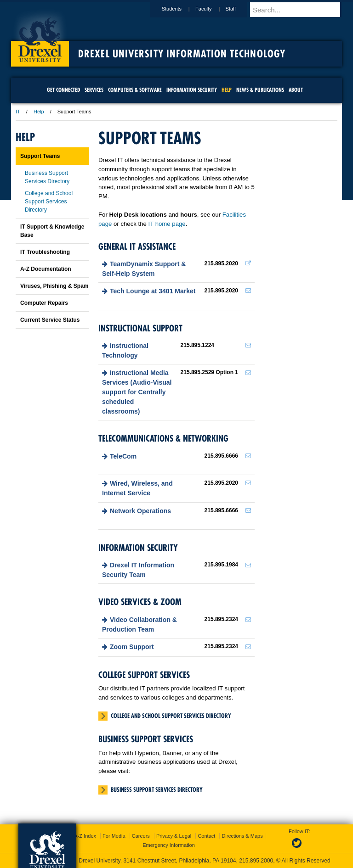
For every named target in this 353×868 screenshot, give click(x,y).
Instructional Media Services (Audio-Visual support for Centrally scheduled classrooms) (137, 392)
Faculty (212, 9)
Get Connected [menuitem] (63, 90)
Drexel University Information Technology (182, 54)
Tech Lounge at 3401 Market (153, 291)
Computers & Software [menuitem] (135, 90)
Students (180, 9)
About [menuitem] (296, 90)
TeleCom (123, 456)
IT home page (167, 224)
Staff (239, 9)
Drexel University (40, 37)
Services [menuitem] (94, 90)
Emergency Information (169, 845)
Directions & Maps (242, 836)
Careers (141, 836)
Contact (206, 836)
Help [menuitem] (227, 90)
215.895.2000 (256, 861)
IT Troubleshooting (45, 252)
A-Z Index (85, 836)
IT (18, 112)
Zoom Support (132, 647)
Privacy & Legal (174, 836)
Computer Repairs (44, 303)
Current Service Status (50, 320)
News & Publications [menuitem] (260, 90)
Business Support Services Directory (157, 790)
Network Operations (140, 511)
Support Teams (40, 156)
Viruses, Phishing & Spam (54, 286)
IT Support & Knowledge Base (52, 231)
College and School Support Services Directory (171, 716)
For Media (114, 836)
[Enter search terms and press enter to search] (300, 10)
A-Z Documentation (46, 269)
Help (39, 112)
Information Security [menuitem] (192, 90)
